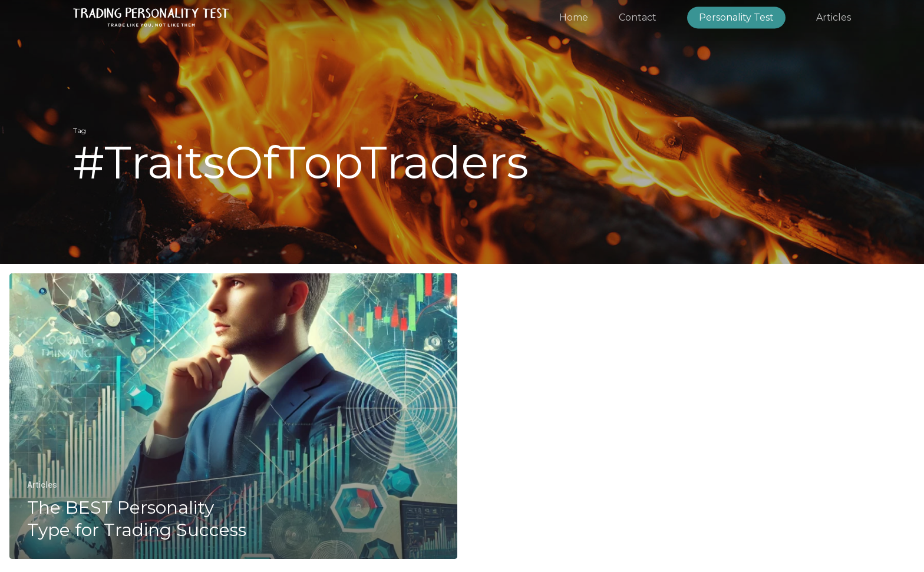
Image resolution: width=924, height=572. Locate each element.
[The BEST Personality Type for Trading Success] (233, 416)
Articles (42, 485)
